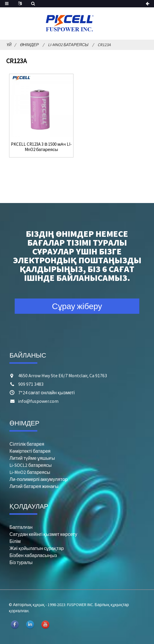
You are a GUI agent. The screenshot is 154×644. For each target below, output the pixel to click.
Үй (9, 45)
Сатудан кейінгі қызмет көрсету (43, 534)
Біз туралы (21, 562)
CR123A (104, 45)
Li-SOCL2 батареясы (30, 465)
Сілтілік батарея (27, 444)
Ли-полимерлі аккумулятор (38, 479)
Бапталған (21, 527)
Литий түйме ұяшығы (32, 458)
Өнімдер (29, 45)
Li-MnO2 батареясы (68, 45)
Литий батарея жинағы (34, 486)
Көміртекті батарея (30, 451)
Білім (15, 541)
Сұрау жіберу (77, 306)
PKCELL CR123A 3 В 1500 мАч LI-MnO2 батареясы (41, 147)
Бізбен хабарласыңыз (33, 555)
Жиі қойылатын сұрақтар (37, 548)
